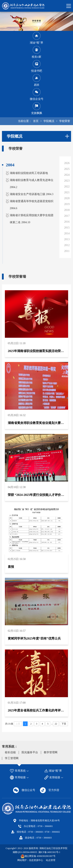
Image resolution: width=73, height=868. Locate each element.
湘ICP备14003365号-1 (49, 852)
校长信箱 (10, 752)
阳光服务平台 (30, 752)
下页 (64, 724)
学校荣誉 (65, 121)
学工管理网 (12, 758)
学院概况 (49, 121)
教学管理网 (51, 752)
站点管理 (51, 860)
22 (56, 724)
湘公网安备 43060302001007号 (40, 856)
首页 (36, 121)
